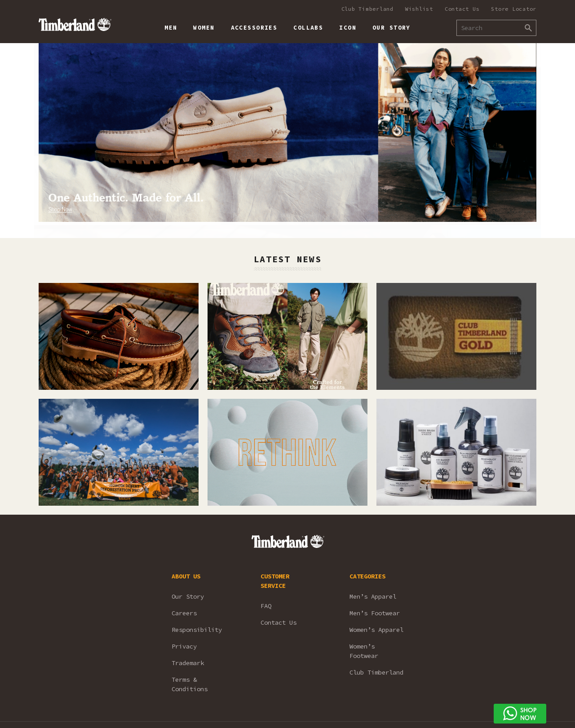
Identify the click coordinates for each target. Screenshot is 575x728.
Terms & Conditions (190, 684)
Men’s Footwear (375, 613)
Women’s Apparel (376, 630)
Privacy (184, 646)
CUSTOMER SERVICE (275, 581)
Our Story (188, 596)
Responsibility (197, 630)
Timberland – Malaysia (75, 24)
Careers (184, 613)
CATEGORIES (367, 576)
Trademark (188, 663)
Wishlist (419, 9)
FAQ (266, 606)
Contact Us (462, 9)
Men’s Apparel (373, 596)
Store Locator (514, 9)
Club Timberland (367, 9)
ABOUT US (186, 576)
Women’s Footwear (364, 651)
